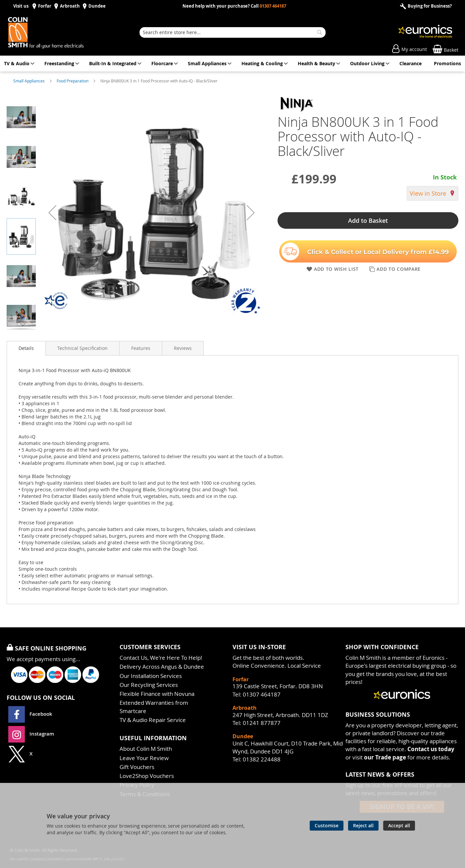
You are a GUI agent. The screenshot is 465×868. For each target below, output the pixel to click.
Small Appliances (29, 81)
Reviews (183, 348)
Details (26, 348)
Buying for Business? (429, 6)
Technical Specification (82, 348)
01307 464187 (273, 6)
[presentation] (26, 348)
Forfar (45, 6)
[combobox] (232, 32)
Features (141, 348)
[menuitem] (18, 64)
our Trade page (385, 757)
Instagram (31, 734)
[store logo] (53, 32)
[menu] (232, 64)
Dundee (97, 6)
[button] (52, 213)
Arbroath (70, 6)
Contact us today (431, 749)
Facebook (31, 714)
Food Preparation (73, 81)
